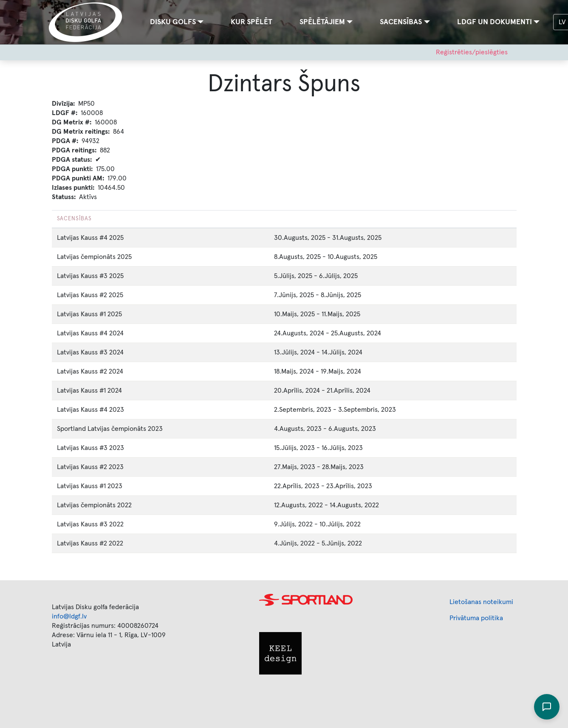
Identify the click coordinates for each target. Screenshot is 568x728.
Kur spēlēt (252, 22)
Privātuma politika (476, 618)
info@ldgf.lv (69, 616)
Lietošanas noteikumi (481, 602)
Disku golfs (173, 22)
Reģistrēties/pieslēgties (472, 52)
